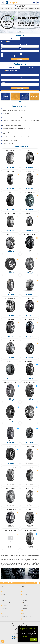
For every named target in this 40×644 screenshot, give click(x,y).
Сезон (2, 49)
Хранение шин (24, 9)
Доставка (25, 611)
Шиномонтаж (17, 9)
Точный (3, 71)
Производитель (24, 49)
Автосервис (31, 9)
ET (2, 78)
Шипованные (6, 54)
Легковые (3, 42)
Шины (2, 9)
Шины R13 (6, 583)
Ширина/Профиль (24, 44)
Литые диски (25, 594)
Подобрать (20, 59)
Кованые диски (25, 597)
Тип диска (3, 82)
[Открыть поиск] (34, 3)
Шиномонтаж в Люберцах (8, 603)
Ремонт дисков (5, 614)
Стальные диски (26, 592)
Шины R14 (15, 583)
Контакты (11, 9)
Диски (6, 9)
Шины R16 (33, 583)
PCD (21, 73)
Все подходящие (12, 71)
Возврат (25, 603)
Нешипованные (26, 54)
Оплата (25, 608)
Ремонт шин (5, 611)
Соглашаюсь (33, 639)
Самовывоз (26, 605)
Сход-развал (5, 608)
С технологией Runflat (8, 56)
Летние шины (5, 592)
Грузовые (11, 42)
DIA (21, 78)
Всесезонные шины (6, 589)
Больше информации (27, 636)
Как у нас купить (27, 616)
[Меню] (2, 3)
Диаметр (3, 44)
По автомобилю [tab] (10, 39)
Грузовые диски (26, 589)
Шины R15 (24, 583)
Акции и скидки (27, 619)
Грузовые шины (5, 597)
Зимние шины (5, 594)
